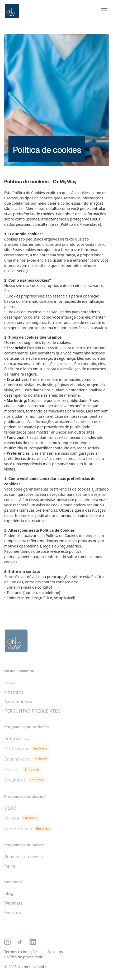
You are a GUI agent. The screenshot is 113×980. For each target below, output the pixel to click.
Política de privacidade (24, 957)
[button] (103, 11)
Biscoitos (55, 952)
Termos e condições (21, 952)
